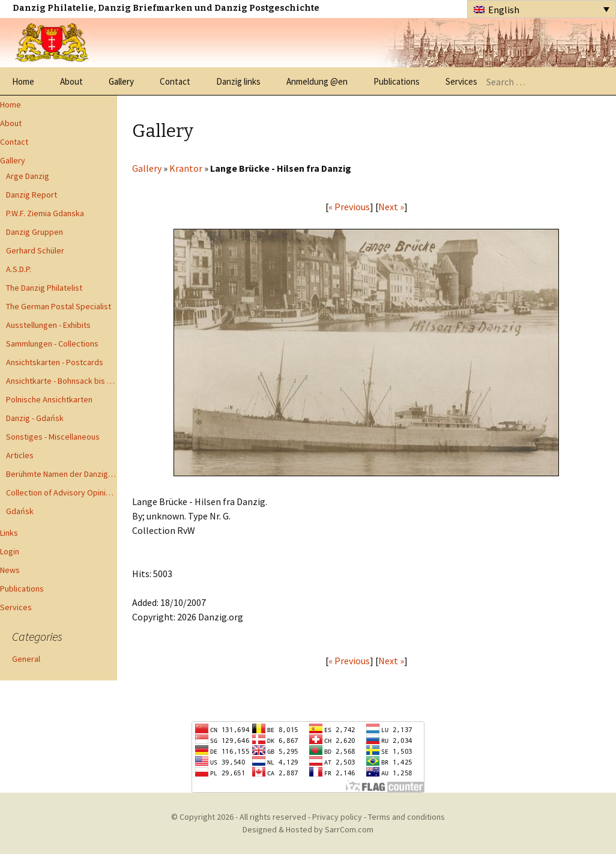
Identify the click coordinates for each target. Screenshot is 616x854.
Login (10, 551)
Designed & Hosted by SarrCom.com (308, 829)
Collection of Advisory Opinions (62, 492)
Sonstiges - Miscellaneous (53, 437)
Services (461, 81)
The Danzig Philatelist (44, 288)
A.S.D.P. (19, 269)
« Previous (349, 207)
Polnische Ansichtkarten (49, 399)
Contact (175, 81)
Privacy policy (337, 817)
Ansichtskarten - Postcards (55, 362)
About (71, 81)
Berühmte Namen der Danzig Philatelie (62, 474)
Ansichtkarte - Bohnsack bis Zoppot (62, 381)
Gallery (121, 81)
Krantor (186, 168)
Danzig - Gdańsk (35, 418)
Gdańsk (20, 511)
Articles (20, 455)
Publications (397, 81)
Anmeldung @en (317, 81)
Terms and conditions (406, 817)
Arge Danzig (28, 176)
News (10, 570)
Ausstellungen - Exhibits (48, 325)
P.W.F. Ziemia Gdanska (45, 213)
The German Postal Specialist (59, 306)
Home (23, 81)
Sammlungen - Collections (52, 344)
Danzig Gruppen (35, 232)
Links (9, 533)
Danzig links (238, 81)
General (26, 659)
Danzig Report (32, 195)
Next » (391, 207)
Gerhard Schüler (35, 250)
